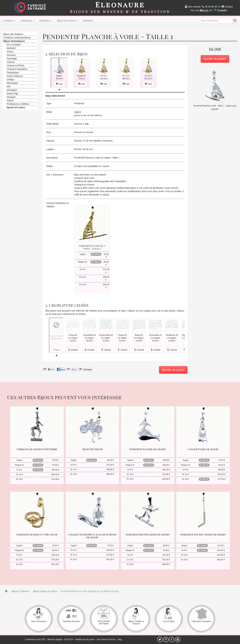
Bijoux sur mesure (68, 21)
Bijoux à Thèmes (20, 591)
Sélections (46, 21)
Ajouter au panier (215, 59)
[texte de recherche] (215, 21)
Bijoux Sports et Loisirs (45, 591)
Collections (27, 21)
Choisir (73, 350)
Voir (59, 84)
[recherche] (235, 21)
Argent (77, 112)
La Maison (9, 21)
